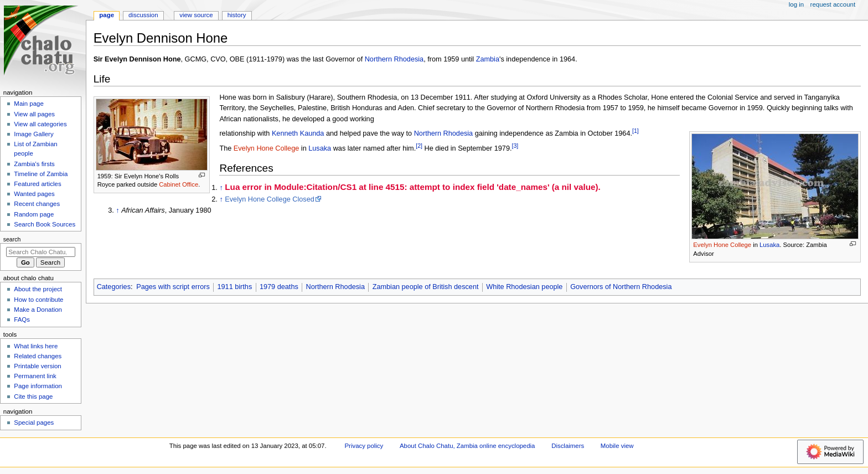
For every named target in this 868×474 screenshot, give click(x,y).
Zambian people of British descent (426, 287)
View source (196, 15)
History (237, 15)
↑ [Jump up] (221, 188)
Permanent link (35, 376)
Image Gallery (33, 134)
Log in (796, 4)
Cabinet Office (179, 184)
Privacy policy (364, 446)
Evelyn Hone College (722, 245)
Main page (29, 104)
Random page (34, 214)
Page (107, 15)
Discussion (143, 15)
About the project (38, 289)
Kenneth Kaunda (298, 133)
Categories (114, 287)
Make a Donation (38, 310)
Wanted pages (34, 194)
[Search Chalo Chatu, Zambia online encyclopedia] (41, 252)
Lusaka (769, 245)
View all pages (34, 114)
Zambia (488, 59)
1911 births (234, 287)
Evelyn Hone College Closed (270, 199)
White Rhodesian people (524, 287)
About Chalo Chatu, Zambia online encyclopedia (467, 446)
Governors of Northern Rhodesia (621, 287)
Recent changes (37, 204)
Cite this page (33, 396)
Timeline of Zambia (41, 174)
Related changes (38, 356)
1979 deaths (279, 287)
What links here (36, 346)
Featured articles (37, 184)
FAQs (22, 320)
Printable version (37, 366)
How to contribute (38, 300)
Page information (38, 386)
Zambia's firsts (34, 164)
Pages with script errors (173, 287)
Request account (833, 4)
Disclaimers (568, 446)
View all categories (40, 124)
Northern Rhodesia (394, 59)
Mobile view (617, 446)
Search (12, 239)
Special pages (34, 423)
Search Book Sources (45, 224)
